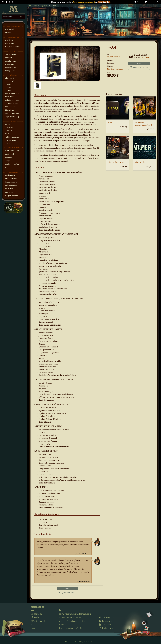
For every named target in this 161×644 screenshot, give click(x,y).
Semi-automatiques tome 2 (84, 2)
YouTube (105, 625)
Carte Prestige (146, 57)
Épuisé (139, 64)
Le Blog (107, 617)
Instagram (106, 628)
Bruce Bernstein (114, 57)
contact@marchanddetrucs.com (75, 612)
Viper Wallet (140, 162)
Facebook (105, 621)
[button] (151, 2)
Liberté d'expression (117, 162)
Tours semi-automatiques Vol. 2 (143, 124)
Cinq (110, 123)
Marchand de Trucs (115, 69)
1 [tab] (68, 78)
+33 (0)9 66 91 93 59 (72, 623)
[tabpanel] (67, 63)
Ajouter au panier (140, 67)
